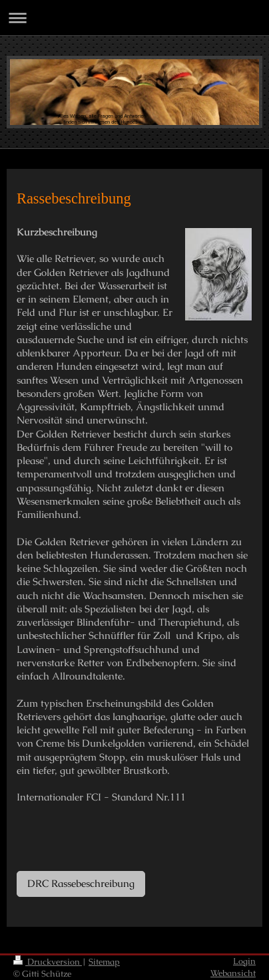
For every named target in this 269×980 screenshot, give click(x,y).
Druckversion (48, 962)
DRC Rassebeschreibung (81, 883)
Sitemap (104, 962)
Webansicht (233, 973)
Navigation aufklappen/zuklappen (134, 18)
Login (244, 961)
